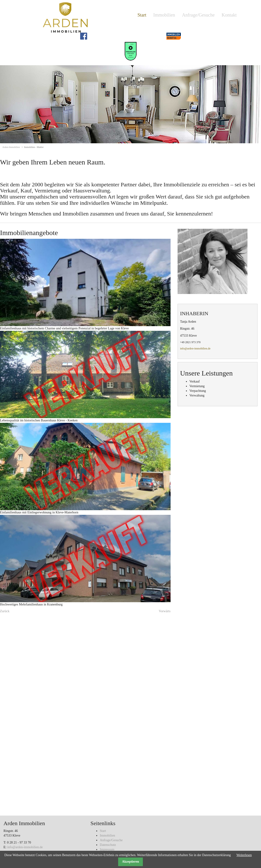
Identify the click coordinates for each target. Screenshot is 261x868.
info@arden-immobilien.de (195, 349)
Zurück (5, 611)
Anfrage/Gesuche (198, 15)
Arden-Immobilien (11, 147)
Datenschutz (108, 845)
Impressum (107, 849)
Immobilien (164, 15)
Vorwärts (165, 611)
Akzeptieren (131, 862)
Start (142, 15)
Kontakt (229, 15)
